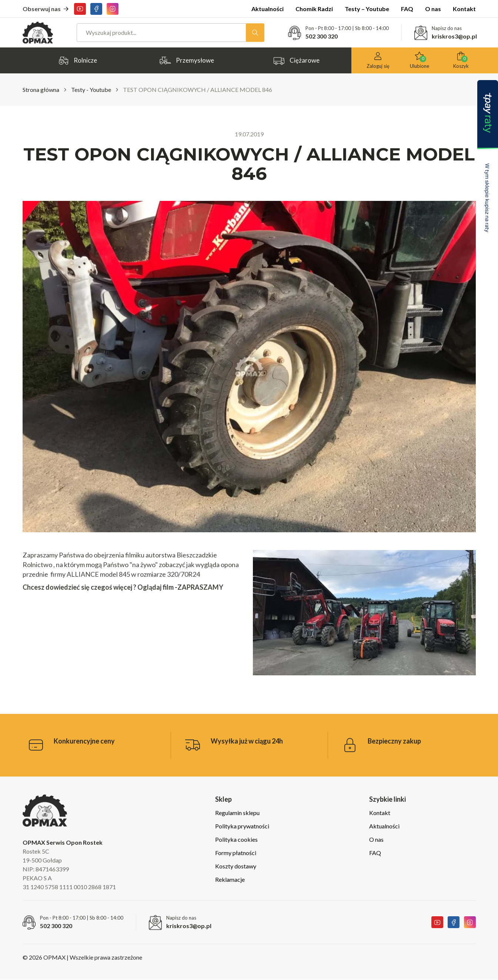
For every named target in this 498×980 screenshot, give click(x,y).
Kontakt (464, 9)
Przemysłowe (187, 61)
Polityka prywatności (242, 826)
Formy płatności (236, 853)
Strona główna (41, 90)
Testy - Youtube (91, 90)
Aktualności (268, 9)
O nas (433, 9)
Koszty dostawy (236, 866)
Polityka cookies (236, 839)
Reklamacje (230, 879)
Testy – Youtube (367, 9)
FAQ (407, 9)
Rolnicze (77, 61)
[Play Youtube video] (364, 613)
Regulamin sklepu (237, 813)
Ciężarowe (296, 61)
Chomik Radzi (314, 9)
